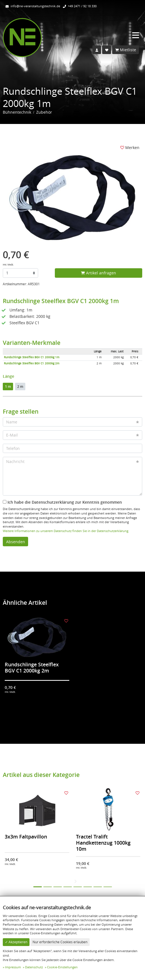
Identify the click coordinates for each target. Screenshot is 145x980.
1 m (8, 387)
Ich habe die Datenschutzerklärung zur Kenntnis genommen (62, 502)
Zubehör (44, 112)
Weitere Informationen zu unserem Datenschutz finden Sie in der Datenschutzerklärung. (66, 531)
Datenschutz (34, 967)
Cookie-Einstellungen (62, 967)
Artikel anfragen (99, 273)
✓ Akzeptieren (16, 942)
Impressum (13, 967)
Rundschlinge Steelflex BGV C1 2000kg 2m (32, 363)
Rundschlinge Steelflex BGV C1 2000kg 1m (32, 357)
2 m (20, 387)
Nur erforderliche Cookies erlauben (60, 942)
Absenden (16, 542)
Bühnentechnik (17, 112)
